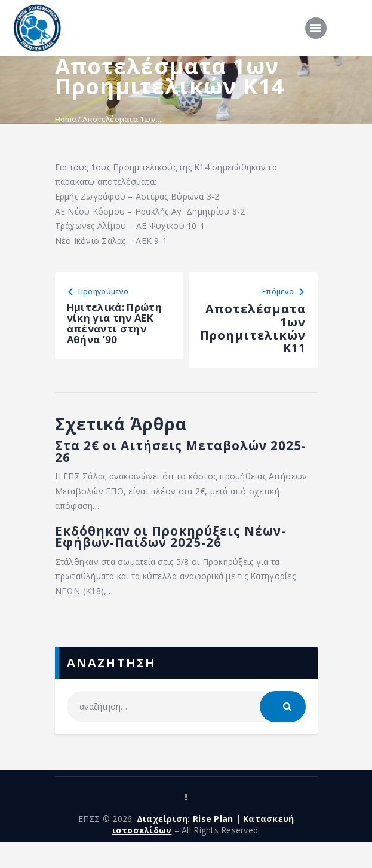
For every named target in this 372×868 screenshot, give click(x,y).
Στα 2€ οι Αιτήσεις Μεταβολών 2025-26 (185, 468)
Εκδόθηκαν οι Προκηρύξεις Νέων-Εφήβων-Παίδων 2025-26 (184, 560)
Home (66, 119)
